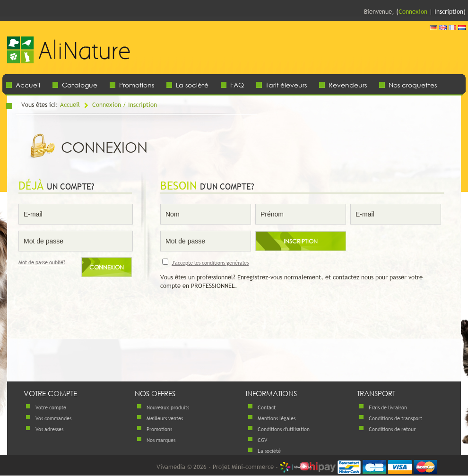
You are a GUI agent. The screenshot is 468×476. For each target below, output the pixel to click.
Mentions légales (277, 418)
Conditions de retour (392, 429)
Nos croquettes (413, 85)
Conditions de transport (395, 418)
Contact (267, 407)
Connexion (413, 11)
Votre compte (51, 407)
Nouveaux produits (168, 407)
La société (192, 85)
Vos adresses (49, 429)
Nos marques (161, 440)
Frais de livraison (388, 407)
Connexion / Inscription (125, 104)
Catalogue (80, 85)
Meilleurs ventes (165, 418)
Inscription (449, 11)
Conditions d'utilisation (284, 429)
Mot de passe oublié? (42, 262)
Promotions (137, 85)
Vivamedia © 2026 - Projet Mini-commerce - (234, 467)
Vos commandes (53, 418)
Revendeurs (348, 85)
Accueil (28, 85)
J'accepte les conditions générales (210, 263)
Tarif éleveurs (286, 85)
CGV (262, 440)
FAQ (237, 85)
